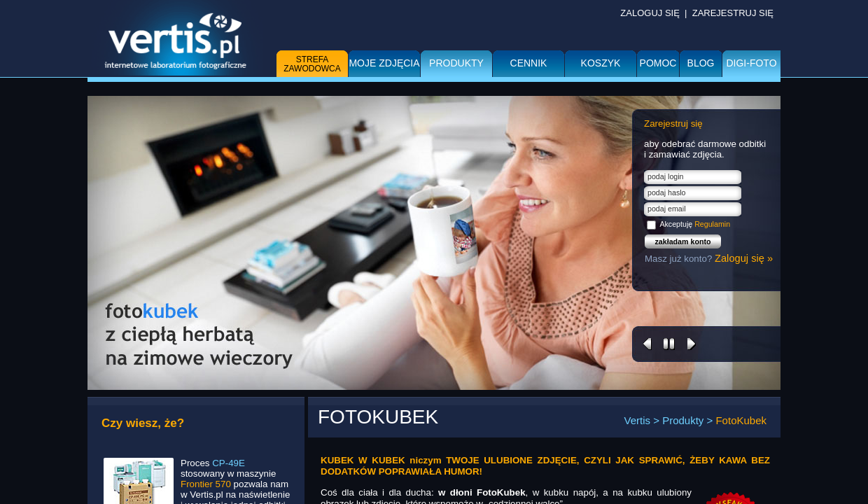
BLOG (701, 63)
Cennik (529, 63)
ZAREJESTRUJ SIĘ (733, 13)
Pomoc (658, 63)
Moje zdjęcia (384, 63)
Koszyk (601, 63)
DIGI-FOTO (751, 63)
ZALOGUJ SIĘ (650, 13)
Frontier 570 (206, 484)
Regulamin (712, 224)
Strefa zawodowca (312, 64)
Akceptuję (695, 224)
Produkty (456, 63)
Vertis (638, 420)
